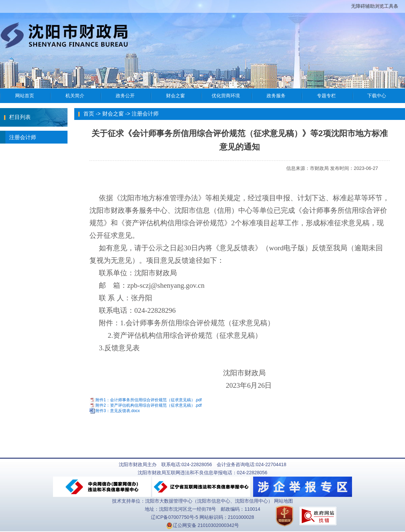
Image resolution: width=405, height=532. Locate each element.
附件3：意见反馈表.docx (118, 411)
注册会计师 (18, 137)
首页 (89, 114)
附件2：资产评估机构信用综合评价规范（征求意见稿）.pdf (149, 405)
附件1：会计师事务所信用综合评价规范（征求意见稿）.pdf (149, 400)
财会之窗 (113, 114)
